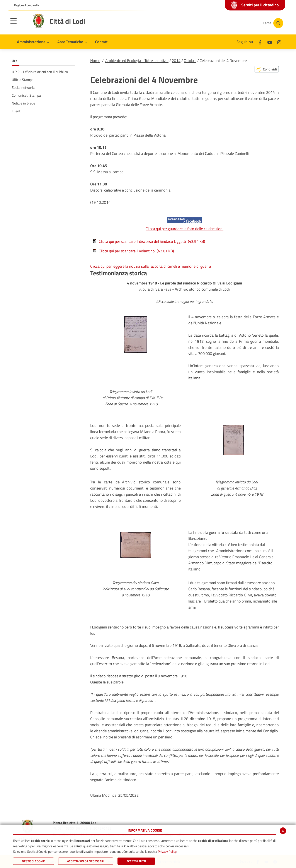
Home (95, 61)
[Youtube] (230, 23)
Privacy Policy (167, 852)
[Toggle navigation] (19, 24)
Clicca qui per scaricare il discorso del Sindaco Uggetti (149, 241)
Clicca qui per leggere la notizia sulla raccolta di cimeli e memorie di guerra (151, 266)
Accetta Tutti (136, 861)
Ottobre (190, 61)
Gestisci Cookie (33, 861)
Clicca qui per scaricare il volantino (133, 251)
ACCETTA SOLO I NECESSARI (86, 861)
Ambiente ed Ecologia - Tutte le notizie (137, 61)
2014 (176, 61)
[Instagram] (243, 23)
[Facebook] (216, 23)
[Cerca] (273, 23)
